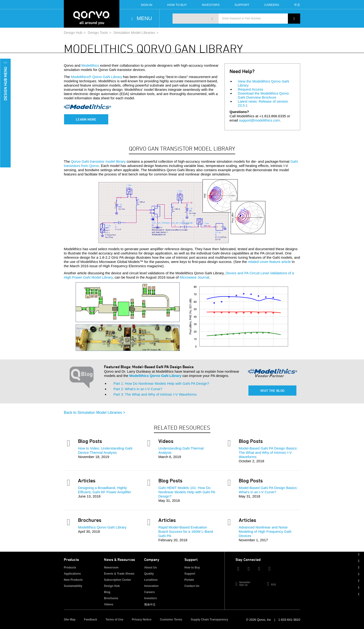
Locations (151, 580)
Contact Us (192, 586)
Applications (72, 574)
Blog (107, 592)
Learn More (86, 119)
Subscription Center (118, 580)
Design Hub (73, 33)
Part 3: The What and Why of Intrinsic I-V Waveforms (155, 394)
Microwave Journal (194, 277)
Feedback (90, 620)
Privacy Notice (142, 620)
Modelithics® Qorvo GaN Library (96, 77)
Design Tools (98, 33)
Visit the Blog (272, 391)
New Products (73, 580)
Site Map (70, 620)
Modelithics (90, 65)
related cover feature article (269, 262)
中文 (297, 5)
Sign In (147, 5)
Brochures (111, 598)
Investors (211, 5)
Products (70, 568)
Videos (109, 604)
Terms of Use (115, 620)
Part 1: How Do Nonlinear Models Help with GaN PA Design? (161, 383)
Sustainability (73, 586)
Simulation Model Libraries (134, 33)
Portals (189, 580)
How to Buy (192, 568)
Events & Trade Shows (119, 574)
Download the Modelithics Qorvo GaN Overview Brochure (263, 95)
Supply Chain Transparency (209, 620)
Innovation (151, 586)
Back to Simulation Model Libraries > (95, 413)
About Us (150, 568)
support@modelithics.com (259, 120)
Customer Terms (171, 620)
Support (242, 5)
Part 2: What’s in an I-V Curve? (138, 389)
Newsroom (111, 568)
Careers (272, 5)
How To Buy (177, 5)
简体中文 (150, 605)
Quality (149, 574)
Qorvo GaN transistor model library (98, 161)
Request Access (251, 89)
